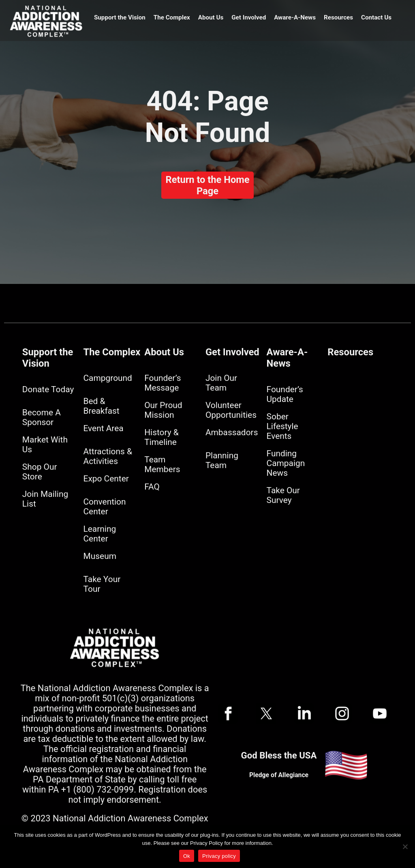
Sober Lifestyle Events (282, 426)
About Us (211, 17)
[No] (405, 847)
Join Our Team (221, 383)
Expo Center (106, 479)
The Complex (172, 17)
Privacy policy (219, 856)
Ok (187, 856)
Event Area (104, 428)
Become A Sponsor (42, 417)
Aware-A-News (295, 17)
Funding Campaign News (286, 463)
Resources (338, 17)
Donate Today (48, 389)
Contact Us (376, 17)
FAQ (152, 487)
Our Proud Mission (163, 410)
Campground (108, 378)
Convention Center (105, 507)
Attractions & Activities (108, 456)
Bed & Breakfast (102, 406)
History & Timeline (162, 437)
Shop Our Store (40, 472)
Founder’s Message (163, 383)
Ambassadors (232, 432)
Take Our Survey (283, 495)
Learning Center (100, 534)
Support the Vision (120, 17)
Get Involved (249, 17)
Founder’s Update (285, 394)
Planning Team (222, 460)
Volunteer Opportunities (231, 410)
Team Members (162, 464)
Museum (100, 556)
